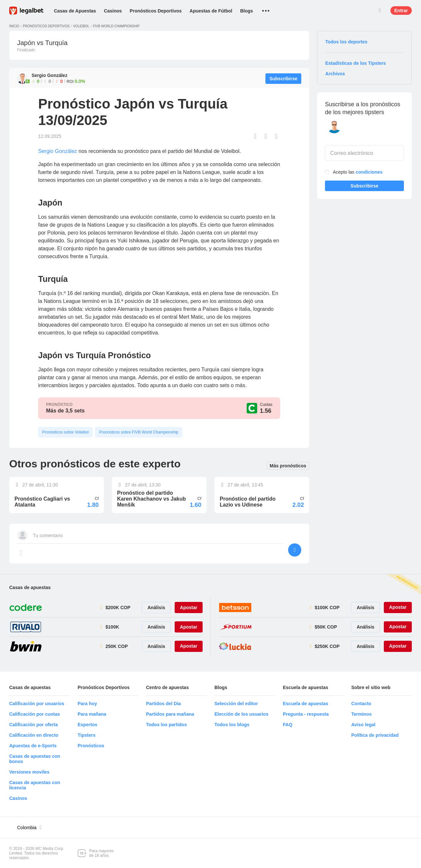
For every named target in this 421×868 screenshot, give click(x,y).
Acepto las (358, 172)
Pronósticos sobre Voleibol (65, 432)
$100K (112, 627)
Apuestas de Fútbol (211, 11)
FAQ (288, 725)
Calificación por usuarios (37, 704)
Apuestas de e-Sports (33, 746)
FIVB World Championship (116, 26)
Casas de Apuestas (75, 11)
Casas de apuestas (30, 587)
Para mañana (92, 714)
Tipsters (87, 735)
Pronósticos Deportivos (156, 11)
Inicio (14, 26)
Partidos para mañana (170, 714)
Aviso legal (363, 725)
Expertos (87, 725)
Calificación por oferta (34, 725)
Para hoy (87, 704)
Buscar (380, 11)
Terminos (361, 714)
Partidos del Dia (163, 704)
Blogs (247, 11)
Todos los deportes (346, 42)
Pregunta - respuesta (306, 714)
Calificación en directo (34, 735)
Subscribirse (364, 187)
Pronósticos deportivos (46, 26)
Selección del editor (236, 704)
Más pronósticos (288, 465)
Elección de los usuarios (241, 714)
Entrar (401, 11)
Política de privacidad (375, 735)
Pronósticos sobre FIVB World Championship (139, 432)
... (266, 8)
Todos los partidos (166, 725)
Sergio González (58, 151)
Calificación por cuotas (35, 714)
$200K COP (118, 608)
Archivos (335, 74)
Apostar (189, 608)
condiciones (369, 172)
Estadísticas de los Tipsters (356, 63)
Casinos (113, 11)
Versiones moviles (29, 772)
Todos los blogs (232, 725)
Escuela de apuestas (306, 704)
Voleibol (81, 26)
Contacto (361, 704)
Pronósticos (91, 746)
